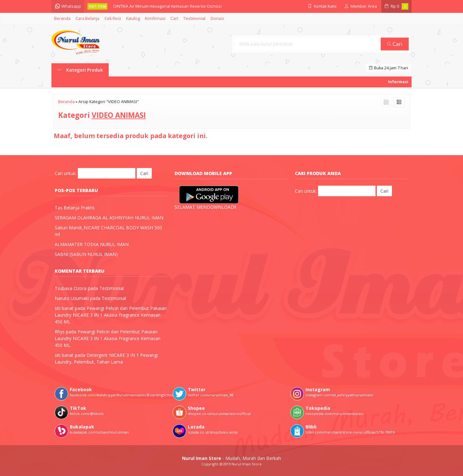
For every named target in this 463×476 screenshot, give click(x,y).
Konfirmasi (155, 18)
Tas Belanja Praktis (75, 208)
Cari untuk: (66, 173)
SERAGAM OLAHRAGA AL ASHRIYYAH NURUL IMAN (109, 218)
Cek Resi (113, 18)
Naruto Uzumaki (72, 298)
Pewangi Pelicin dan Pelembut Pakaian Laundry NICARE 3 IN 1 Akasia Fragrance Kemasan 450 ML (111, 315)
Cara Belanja (87, 18)
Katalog (133, 18)
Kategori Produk (80, 70)
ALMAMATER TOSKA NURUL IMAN (92, 244)
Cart (174, 18)
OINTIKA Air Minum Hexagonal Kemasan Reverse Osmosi (167, 6)
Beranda (62, 18)
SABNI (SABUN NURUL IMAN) (86, 254)
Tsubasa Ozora (71, 288)
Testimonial (194, 18)
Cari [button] (395, 44)
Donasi (217, 18)
